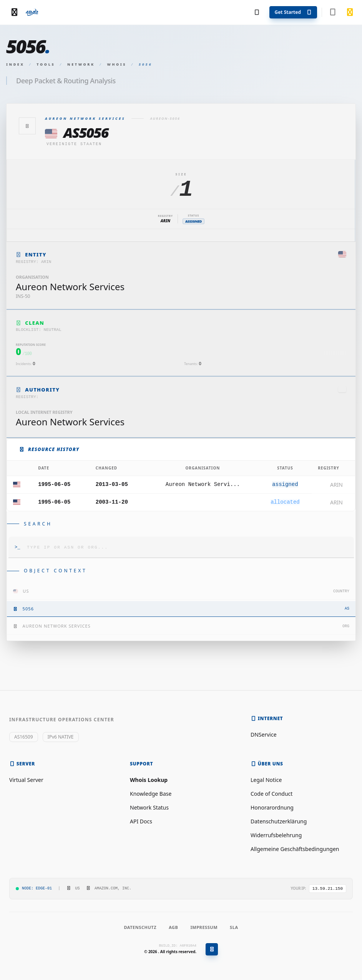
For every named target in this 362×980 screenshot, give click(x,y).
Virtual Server (26, 780)
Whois (117, 64)
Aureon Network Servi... (203, 484)
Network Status (149, 807)
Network (81, 64)
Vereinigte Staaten (74, 144)
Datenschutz (140, 927)
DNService (264, 735)
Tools (46, 64)
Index (15, 64)
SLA (234, 927)
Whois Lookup (149, 780)
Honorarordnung (272, 807)
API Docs (141, 821)
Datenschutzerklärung (279, 821)
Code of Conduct (271, 794)
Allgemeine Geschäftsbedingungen (295, 849)
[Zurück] (27, 126)
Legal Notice (266, 780)
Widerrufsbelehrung (276, 835)
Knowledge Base (151, 794)
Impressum (204, 927)
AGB (173, 927)
